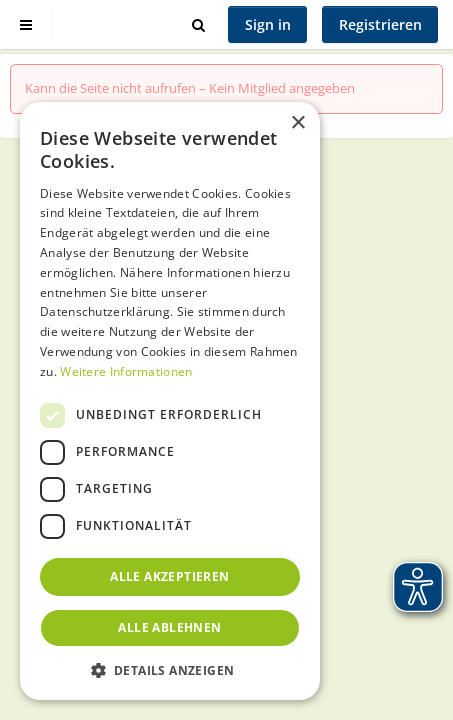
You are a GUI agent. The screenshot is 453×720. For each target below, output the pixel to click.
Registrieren (380, 24)
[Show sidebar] (26, 24)
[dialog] (170, 401)
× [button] (297, 123)
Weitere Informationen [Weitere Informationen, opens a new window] (126, 371)
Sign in (268, 24)
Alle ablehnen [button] (169, 627)
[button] (170, 670)
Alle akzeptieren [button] (169, 576)
